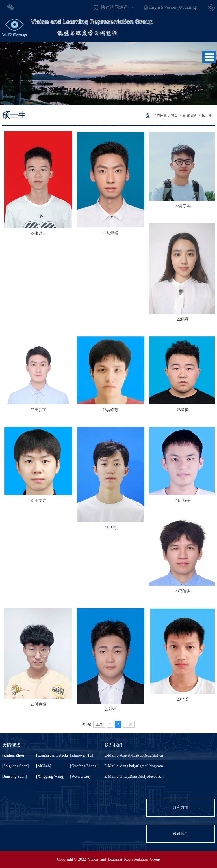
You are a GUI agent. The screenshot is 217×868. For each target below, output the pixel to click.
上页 (99, 724)
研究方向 (181, 808)
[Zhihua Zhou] (14, 755)
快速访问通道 (114, 7)
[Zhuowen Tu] (82, 755)
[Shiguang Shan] (16, 766)
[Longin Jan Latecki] (53, 755)
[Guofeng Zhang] (84, 766)
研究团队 (190, 115)
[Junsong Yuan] (15, 776)
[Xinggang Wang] (50, 776)
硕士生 (207, 115)
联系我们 (181, 834)
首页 (174, 115)
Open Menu (209, 57)
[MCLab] (44, 766)
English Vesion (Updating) (173, 7)
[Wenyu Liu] (80, 776)
